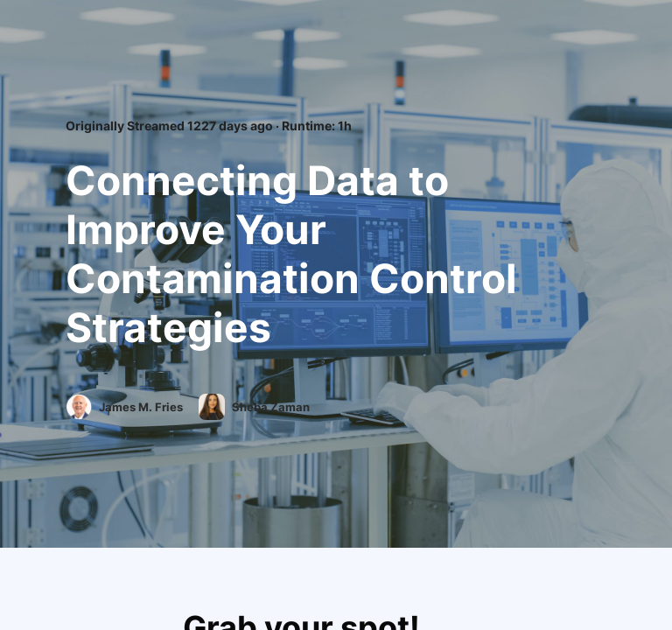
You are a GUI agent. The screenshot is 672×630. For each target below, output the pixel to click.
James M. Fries (142, 407)
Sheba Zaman (272, 407)
